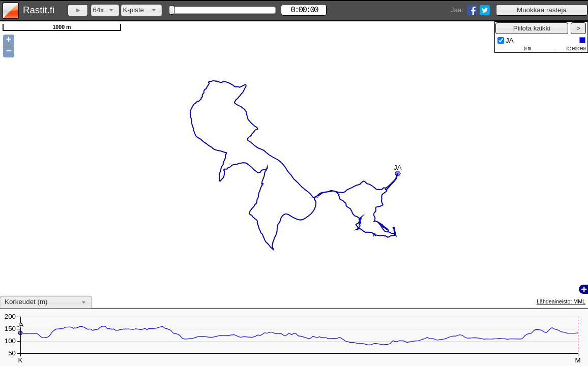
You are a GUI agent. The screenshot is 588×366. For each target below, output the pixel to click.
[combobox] (105, 10)
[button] (542, 10)
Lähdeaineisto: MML (561, 301)
